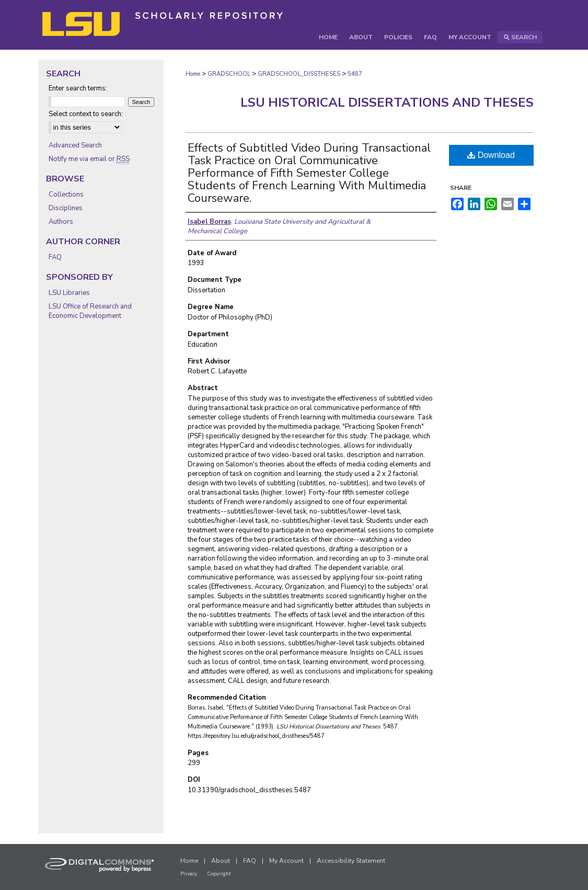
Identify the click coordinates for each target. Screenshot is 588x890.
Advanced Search (75, 145)
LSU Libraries (69, 293)
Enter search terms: (78, 88)
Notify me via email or (89, 159)
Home (193, 74)
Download (491, 155)
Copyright (219, 874)
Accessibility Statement (351, 861)
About (221, 861)
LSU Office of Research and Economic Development (90, 311)
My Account (286, 861)
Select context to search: (86, 114)
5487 (355, 74)
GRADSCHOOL (229, 74)
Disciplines (66, 208)
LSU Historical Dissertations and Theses (387, 102)
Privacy (189, 874)
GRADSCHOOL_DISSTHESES (299, 74)
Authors (61, 222)
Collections (66, 195)
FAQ (55, 257)
